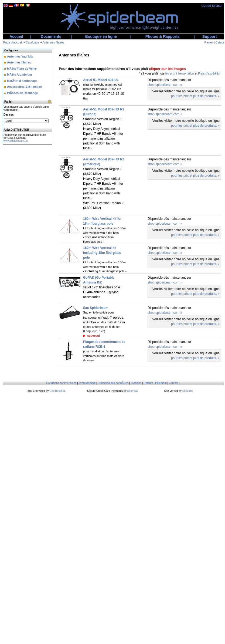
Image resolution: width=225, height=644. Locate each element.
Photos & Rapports (163, 36)
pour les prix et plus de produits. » (195, 96)
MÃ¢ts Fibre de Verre (22, 69)
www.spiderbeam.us (16, 141)
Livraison (136, 383)
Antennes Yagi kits (20, 56)
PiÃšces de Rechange (22, 93)
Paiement (161, 383)
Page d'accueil (13, 42)
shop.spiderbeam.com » (165, 85)
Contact (173, 383)
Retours (148, 383)
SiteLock (187, 391)
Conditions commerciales (62, 383)
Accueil (16, 36)
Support (210, 36)
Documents (51, 36)
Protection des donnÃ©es (113, 383)
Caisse (220, 42)
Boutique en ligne (101, 36)
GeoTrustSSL (57, 391)
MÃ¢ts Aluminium (20, 75)
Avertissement (87, 383)
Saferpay (132, 391)
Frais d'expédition (210, 73)
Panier (209, 42)
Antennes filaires (53, 42)
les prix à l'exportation (180, 73)
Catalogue (32, 42)
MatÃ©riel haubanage (22, 81)
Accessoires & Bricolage (24, 87)
